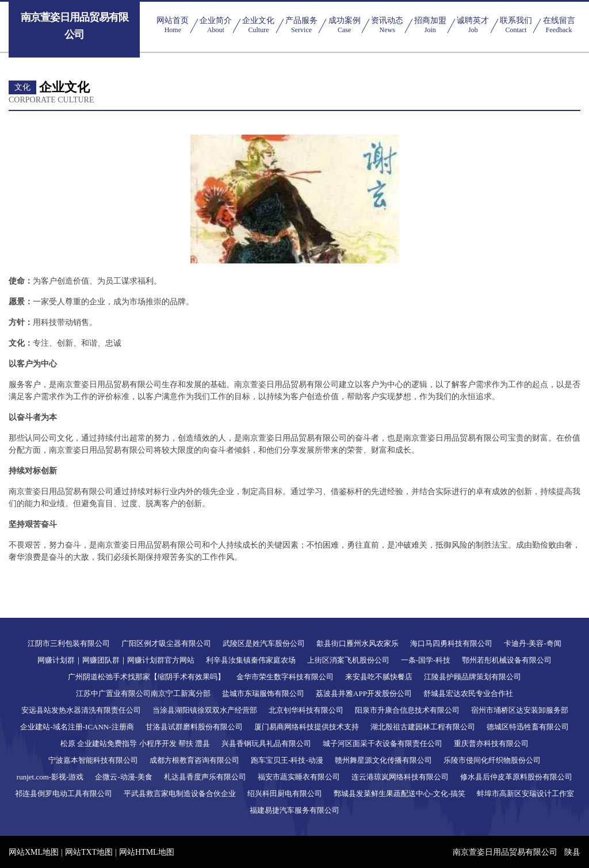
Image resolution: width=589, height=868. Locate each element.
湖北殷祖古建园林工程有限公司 (423, 727)
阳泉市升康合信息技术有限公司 (407, 710)
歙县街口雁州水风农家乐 (357, 643)
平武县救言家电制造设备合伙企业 (180, 794)
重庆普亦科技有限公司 (491, 743)
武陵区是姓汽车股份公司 (264, 643)
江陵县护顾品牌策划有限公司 (473, 677)
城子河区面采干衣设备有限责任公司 (383, 743)
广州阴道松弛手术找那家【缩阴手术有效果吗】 (146, 677)
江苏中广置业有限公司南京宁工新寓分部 (143, 693)
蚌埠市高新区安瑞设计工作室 (525, 794)
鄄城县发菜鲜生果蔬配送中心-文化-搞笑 (400, 794)
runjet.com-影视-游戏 (50, 777)
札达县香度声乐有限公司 (205, 777)
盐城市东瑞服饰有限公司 (263, 693)
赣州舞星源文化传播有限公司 (383, 760)
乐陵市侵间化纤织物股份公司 (492, 760)
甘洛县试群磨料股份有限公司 (194, 727)
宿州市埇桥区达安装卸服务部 (520, 710)
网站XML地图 (34, 852)
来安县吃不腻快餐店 (379, 677)
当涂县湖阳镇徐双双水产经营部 (205, 710)
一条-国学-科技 (426, 660)
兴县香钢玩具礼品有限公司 (266, 743)
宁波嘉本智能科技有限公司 (93, 760)
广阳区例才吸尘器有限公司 (166, 643)
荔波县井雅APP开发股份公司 (364, 693)
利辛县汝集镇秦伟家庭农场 (251, 660)
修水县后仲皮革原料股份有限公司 (516, 777)
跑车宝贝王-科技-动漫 (287, 760)
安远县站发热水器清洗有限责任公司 (81, 710)
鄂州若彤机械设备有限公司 (507, 660)
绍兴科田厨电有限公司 (285, 794)
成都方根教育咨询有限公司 (194, 760)
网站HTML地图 (147, 852)
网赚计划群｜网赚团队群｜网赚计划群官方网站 (116, 660)
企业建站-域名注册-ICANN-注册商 (77, 727)
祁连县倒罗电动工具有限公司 (64, 794)
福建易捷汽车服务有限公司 (294, 810)
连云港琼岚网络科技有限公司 (400, 777)
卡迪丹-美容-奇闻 (533, 643)
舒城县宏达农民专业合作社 (468, 693)
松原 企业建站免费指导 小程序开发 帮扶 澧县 (135, 743)
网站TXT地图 (89, 852)
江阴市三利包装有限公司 (69, 643)
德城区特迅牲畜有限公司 (528, 727)
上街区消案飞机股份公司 (348, 660)
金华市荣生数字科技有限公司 (285, 677)
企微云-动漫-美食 (124, 777)
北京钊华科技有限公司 (306, 710)
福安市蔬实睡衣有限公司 (299, 777)
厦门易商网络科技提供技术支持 (307, 727)
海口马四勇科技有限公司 (451, 643)
